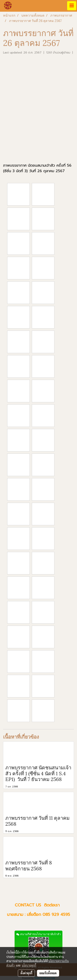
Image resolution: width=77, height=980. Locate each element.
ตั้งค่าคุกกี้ (26, 973)
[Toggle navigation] (72, 6)
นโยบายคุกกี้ (29, 965)
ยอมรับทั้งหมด (48, 973)
